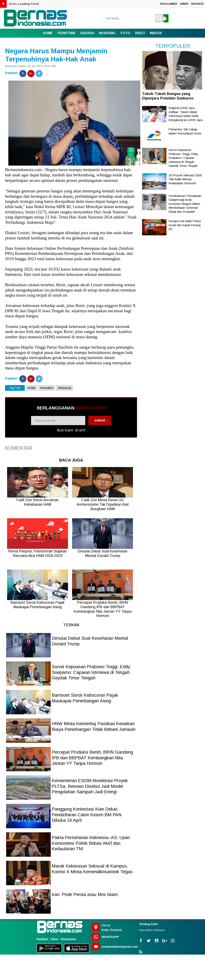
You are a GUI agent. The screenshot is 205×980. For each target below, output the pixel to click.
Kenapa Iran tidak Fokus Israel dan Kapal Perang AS (185, 225)
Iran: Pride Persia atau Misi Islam (85, 894)
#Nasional (65, 388)
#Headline (47, 388)
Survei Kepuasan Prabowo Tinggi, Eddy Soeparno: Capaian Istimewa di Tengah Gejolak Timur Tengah (91, 672)
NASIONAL (107, 33)
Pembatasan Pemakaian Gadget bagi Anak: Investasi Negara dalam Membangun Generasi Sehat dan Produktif (185, 204)
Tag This (15, 388)
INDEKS (156, 33)
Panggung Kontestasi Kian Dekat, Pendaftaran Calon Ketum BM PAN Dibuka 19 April (87, 815)
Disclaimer (69, 939)
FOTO (125, 33)
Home (48, 33)
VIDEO (140, 33)
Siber (55, 939)
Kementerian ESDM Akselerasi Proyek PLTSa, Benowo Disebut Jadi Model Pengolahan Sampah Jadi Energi (90, 786)
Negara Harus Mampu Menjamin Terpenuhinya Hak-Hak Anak (56, 55)
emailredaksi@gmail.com (120, 947)
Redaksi (42, 939)
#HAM (31, 388)
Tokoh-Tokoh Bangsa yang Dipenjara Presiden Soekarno (168, 96)
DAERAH (87, 33)
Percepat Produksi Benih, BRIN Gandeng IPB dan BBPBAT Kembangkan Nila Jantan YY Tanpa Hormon (92, 758)
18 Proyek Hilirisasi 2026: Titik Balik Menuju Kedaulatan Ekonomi (185, 179)
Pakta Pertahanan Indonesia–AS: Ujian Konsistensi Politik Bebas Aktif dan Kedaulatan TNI (91, 843)
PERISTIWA (66, 33)
